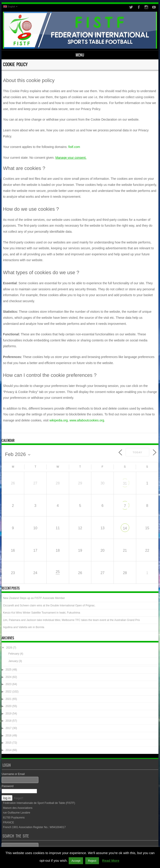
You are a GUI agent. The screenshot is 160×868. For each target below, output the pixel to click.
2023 (8, 684)
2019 (8, 714)
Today (137, 452)
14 (125, 528)
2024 (8, 677)
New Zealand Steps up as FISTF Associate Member (34, 598)
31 (125, 483)
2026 (9, 648)
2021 (8, 699)
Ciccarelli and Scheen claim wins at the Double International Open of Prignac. (49, 605)
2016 (8, 736)
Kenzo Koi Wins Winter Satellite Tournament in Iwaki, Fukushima (42, 613)
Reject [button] (92, 861)
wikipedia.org (59, 420)
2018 (8, 721)
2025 (8, 670)
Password (8, 786)
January (13, 661)
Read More (111, 860)
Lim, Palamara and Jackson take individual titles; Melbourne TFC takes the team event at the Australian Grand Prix (71, 620)
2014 (8, 750)
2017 (8, 728)
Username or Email (13, 774)
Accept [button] (76, 861)
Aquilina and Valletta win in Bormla (24, 627)
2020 (8, 706)
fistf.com (74, 147)
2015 (8, 743)
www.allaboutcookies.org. (87, 420)
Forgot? (19, 798)
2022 (8, 692)
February (14, 654)
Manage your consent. (71, 158)
